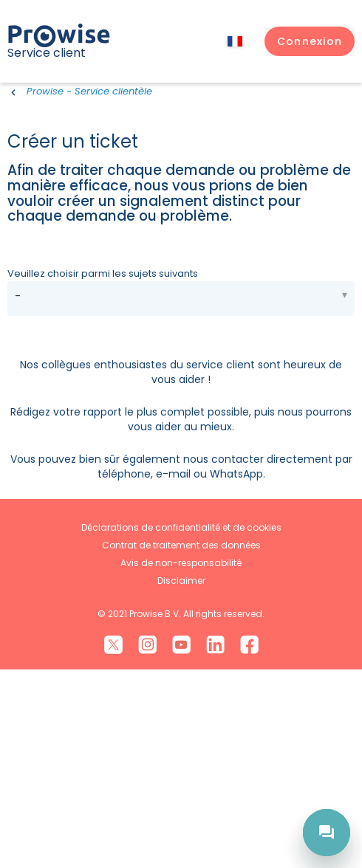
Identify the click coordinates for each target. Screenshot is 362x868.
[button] (310, 41)
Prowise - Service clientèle (89, 91)
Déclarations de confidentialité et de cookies (181, 725)
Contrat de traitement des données (181, 743)
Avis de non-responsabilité (181, 761)
